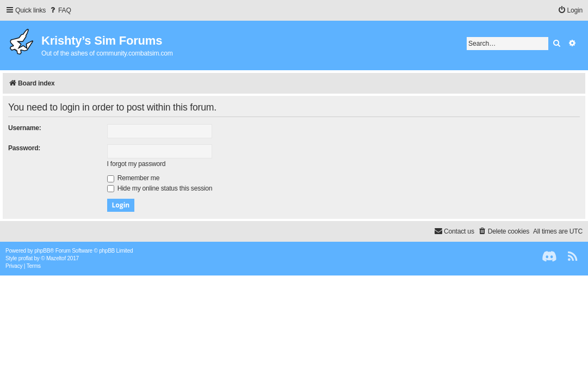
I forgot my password (137, 164)
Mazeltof (56, 258)
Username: (25, 128)
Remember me (134, 178)
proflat (26, 258)
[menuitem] (60, 11)
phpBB (42, 251)
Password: (24, 148)
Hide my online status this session (160, 188)
